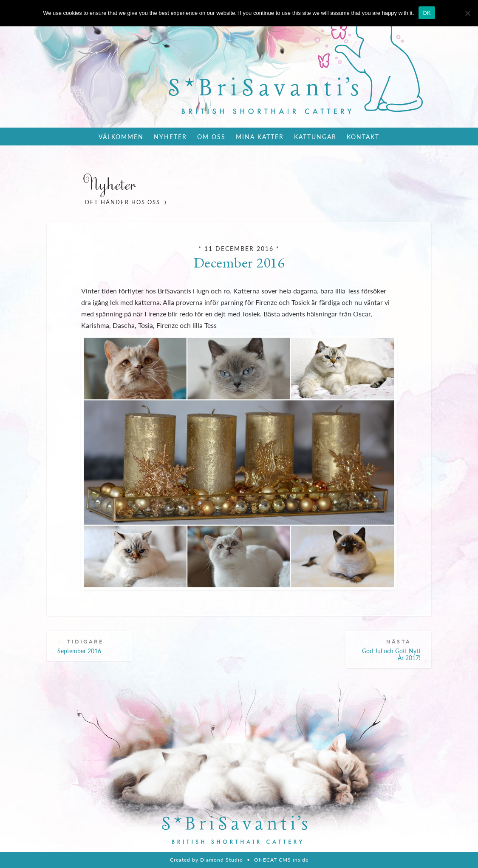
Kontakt (363, 137)
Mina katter (260, 137)
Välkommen (121, 137)
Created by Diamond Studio (206, 860)
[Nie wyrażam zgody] (467, 13)
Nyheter (170, 137)
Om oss (211, 137)
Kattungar (315, 137)
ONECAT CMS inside (281, 860)
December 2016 (239, 262)
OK (427, 13)
